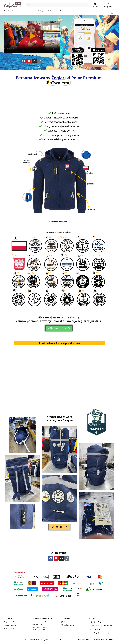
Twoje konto (95, 5)
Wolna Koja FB (37, 624)
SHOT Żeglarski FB (39, 630)
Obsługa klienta (108, 5)
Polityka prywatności (11, 628)
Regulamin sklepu (10, 622)
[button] (109, 12)
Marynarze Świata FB (40, 627)
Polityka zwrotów (10, 625)
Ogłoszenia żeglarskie (40, 622)
